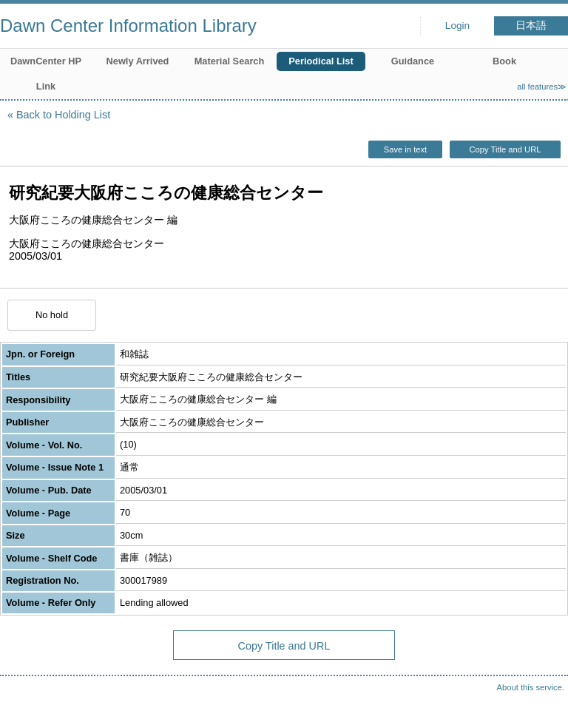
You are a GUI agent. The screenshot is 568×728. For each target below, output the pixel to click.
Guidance (413, 61)
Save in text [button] (405, 149)
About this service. (531, 687)
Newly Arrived (138, 61)
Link (46, 86)
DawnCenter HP (46, 61)
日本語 (531, 26)
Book (504, 61)
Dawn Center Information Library (128, 26)
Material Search (230, 61)
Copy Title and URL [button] (505, 149)
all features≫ (542, 87)
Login (457, 26)
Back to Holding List (63, 115)
